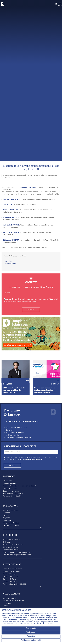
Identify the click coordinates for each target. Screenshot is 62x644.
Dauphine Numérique (11, 522)
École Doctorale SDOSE (12, 576)
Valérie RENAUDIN (11, 256)
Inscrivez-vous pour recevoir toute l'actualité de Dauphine (31, 318)
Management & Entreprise (16, 464)
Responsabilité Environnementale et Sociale (20, 517)
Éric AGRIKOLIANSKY (12, 230)
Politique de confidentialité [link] (31, 640)
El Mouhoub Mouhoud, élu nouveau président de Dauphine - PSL (14, 421)
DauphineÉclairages (12, 443)
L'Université (7, 512)
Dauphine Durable (10, 520)
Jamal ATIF (8, 236)
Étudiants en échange (11, 602)
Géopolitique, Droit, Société (16, 459)
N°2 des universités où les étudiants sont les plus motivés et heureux (45, 421)
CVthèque (7, 573)
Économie (10, 461)
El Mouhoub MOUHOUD (28, 218)
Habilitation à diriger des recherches (17, 586)
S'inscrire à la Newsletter (20, 477)
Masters (6, 546)
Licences (6, 544)
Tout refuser (31, 632)
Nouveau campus (10, 514)
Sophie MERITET (10, 249)
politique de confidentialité (26, 333)
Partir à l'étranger (10, 605)
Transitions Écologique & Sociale (18, 469)
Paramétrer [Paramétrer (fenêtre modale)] (31, 636)
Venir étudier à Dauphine (13, 600)
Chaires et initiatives (11, 578)
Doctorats (7, 551)
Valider (12, 497)
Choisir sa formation (11, 541)
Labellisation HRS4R (11, 581)
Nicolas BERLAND (11, 241)
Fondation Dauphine (11, 527)
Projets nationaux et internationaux (16, 583)
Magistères (7, 549)
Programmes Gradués (11, 554)
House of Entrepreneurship (13, 525)
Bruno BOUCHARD (11, 264)
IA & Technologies (13, 466)
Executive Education (11, 557)
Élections (9, 292)
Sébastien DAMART (11, 271)
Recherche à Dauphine (12, 571)
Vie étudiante (10, 295)
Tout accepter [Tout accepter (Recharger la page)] (31, 628)
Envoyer (31, 341)
